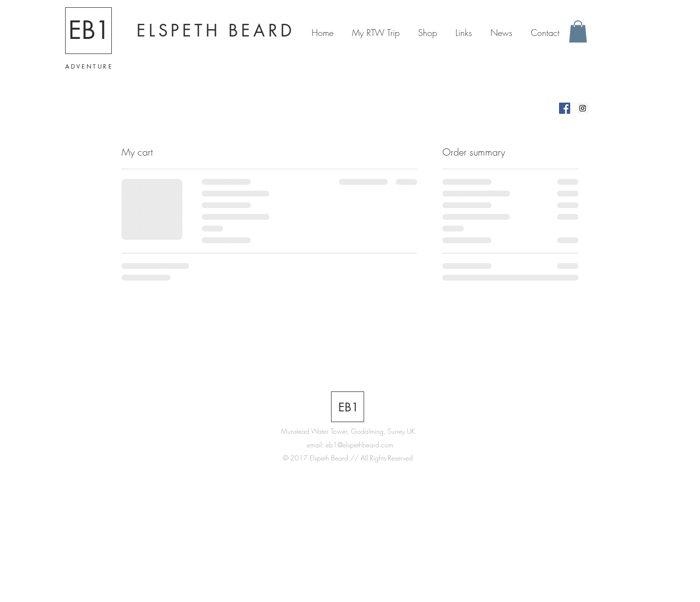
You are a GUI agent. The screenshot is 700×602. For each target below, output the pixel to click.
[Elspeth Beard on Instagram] (583, 108)
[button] (578, 31)
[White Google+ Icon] (527, 439)
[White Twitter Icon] (514, 439)
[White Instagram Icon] (541, 439)
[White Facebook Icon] (501, 439)
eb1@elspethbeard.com (359, 445)
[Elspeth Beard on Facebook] (565, 108)
